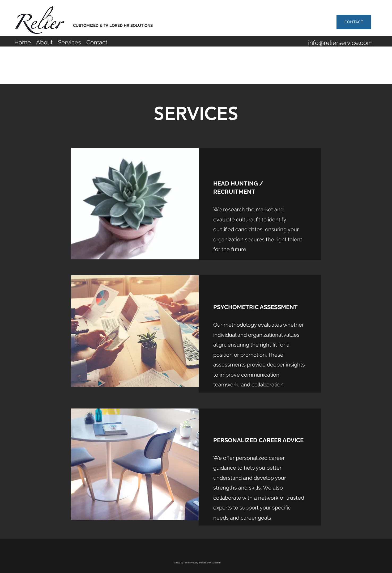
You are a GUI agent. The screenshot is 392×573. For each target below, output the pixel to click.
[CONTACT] (354, 22)
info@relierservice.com (340, 43)
